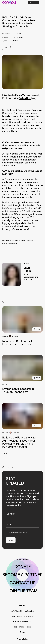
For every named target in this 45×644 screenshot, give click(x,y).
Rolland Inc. (25, 98)
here (14, 244)
